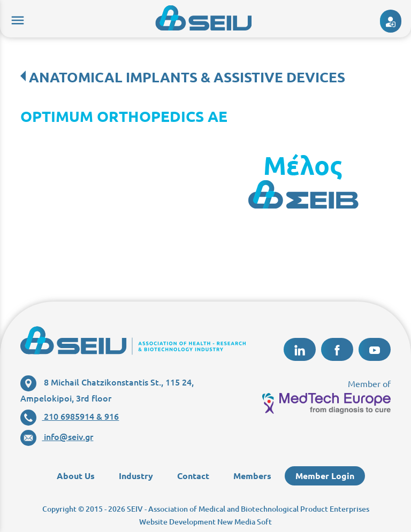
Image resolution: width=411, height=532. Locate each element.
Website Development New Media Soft (205, 522)
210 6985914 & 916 (70, 416)
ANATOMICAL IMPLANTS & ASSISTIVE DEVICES (187, 77)
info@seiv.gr (57, 436)
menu (16, 19)
